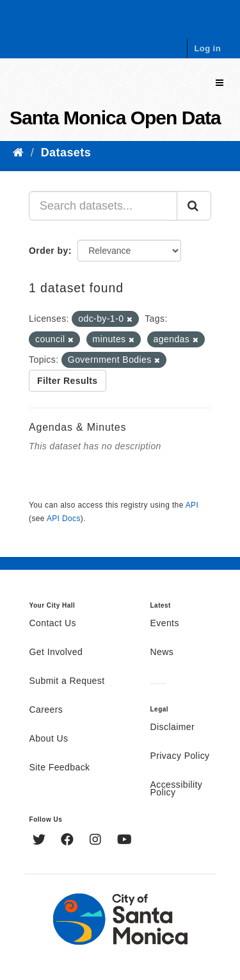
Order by (49, 251)
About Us (49, 739)
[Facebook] (69, 841)
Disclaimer (173, 727)
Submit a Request (67, 681)
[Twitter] (41, 841)
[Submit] (194, 206)
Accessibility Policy (177, 789)
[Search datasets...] (103, 206)
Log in (207, 48)
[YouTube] (124, 841)
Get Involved (56, 652)
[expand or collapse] (220, 83)
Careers (46, 710)
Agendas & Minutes (77, 427)
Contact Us (53, 624)
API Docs (64, 519)
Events (165, 624)
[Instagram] (97, 841)
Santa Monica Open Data (115, 118)
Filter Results (68, 381)
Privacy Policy (180, 756)
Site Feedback (60, 768)
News (162, 652)
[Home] (18, 153)
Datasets (66, 153)
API (192, 505)
